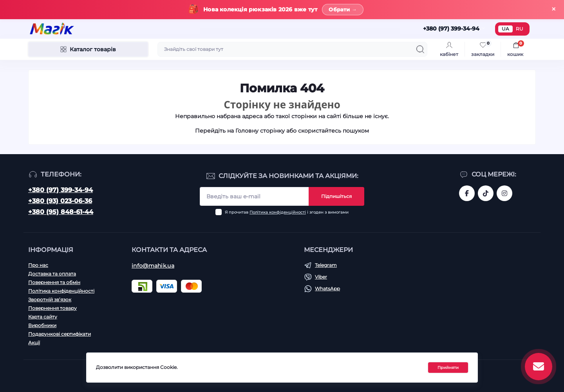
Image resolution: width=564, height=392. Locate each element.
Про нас (38, 265)
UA (505, 29)
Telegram (326, 265)
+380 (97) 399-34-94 (61, 190)
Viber (321, 277)
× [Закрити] (554, 9)
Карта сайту (43, 317)
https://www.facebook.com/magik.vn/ (467, 193)
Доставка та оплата (52, 274)
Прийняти (448, 368)
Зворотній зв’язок (50, 299)
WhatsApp (327, 289)
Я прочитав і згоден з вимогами (287, 212)
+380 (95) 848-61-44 (61, 212)
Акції (34, 343)
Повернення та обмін (54, 282)
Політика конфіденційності (278, 212)
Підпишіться (336, 196)
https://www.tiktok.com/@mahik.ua (486, 193)
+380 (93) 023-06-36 (60, 201)
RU (520, 29)
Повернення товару (52, 308)
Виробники (42, 325)
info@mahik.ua (153, 266)
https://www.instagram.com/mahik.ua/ (504, 193)
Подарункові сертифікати (60, 334)
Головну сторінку (260, 131)
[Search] (420, 49)
